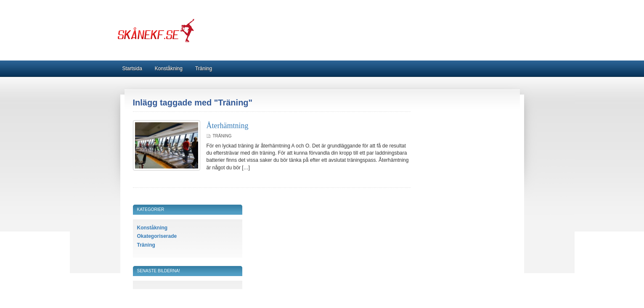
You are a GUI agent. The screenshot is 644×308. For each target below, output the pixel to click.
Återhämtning (228, 126)
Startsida (132, 68)
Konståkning (169, 68)
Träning (204, 68)
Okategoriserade (157, 236)
